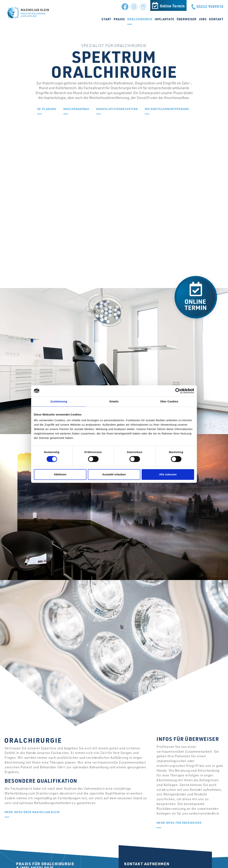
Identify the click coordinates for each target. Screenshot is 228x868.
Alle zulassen (168, 474)
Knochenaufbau (76, 109)
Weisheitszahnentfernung (167, 109)
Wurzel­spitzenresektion (117, 109)
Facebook (124, 6)
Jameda (142, 6)
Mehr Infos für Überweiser (179, 823)
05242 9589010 (210, 6)
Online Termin (172, 6)
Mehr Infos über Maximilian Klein (32, 812)
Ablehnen (60, 474)
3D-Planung (47, 109)
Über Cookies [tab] (169, 401)
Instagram (133, 6)
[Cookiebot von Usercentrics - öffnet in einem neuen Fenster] (178, 391)
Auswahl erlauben (114, 474)
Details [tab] (114, 401)
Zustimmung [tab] (59, 401)
